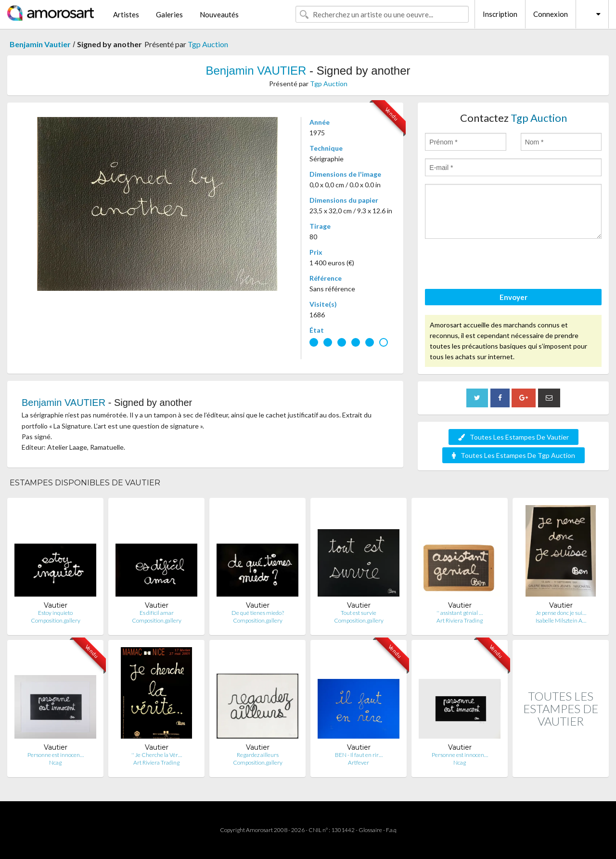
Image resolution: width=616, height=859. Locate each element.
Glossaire (370, 830)
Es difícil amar (157, 613)
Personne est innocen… (56, 755)
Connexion (551, 14)
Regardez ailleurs (258, 755)
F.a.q (391, 830)
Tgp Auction (208, 44)
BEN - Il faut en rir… (359, 755)
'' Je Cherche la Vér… (157, 755)
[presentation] (498, 265)
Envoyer (513, 297)
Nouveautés (219, 14)
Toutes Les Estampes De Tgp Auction (513, 455)
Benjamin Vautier (40, 44)
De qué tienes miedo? (258, 613)
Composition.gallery (56, 620)
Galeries (169, 14)
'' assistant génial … (460, 613)
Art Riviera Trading (460, 620)
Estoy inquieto (55, 613)
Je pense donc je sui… (561, 613)
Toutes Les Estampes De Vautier (513, 437)
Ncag (55, 762)
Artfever (359, 762)
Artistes (126, 14)
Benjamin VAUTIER (256, 71)
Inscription (500, 14)
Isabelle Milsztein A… (561, 620)
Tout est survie (359, 613)
